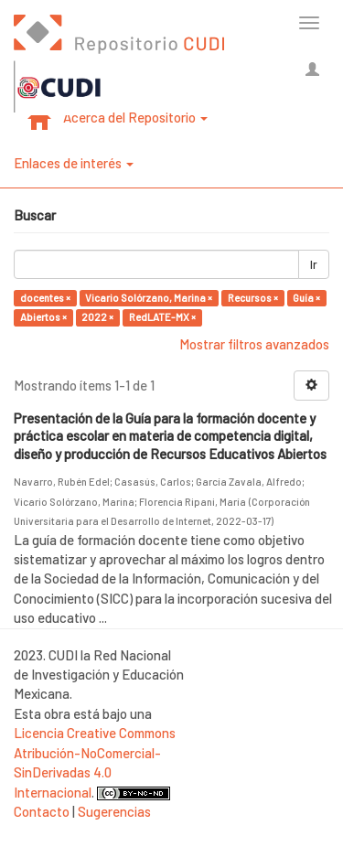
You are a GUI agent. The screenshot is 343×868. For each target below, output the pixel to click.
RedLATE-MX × (162, 317)
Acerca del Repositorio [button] (135, 117)
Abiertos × (43, 317)
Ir (314, 264)
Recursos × (253, 298)
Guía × (306, 298)
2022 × (97, 317)
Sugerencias (114, 811)
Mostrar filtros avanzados (254, 344)
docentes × (45, 298)
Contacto (42, 811)
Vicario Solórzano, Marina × (149, 298)
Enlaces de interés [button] (74, 163)
